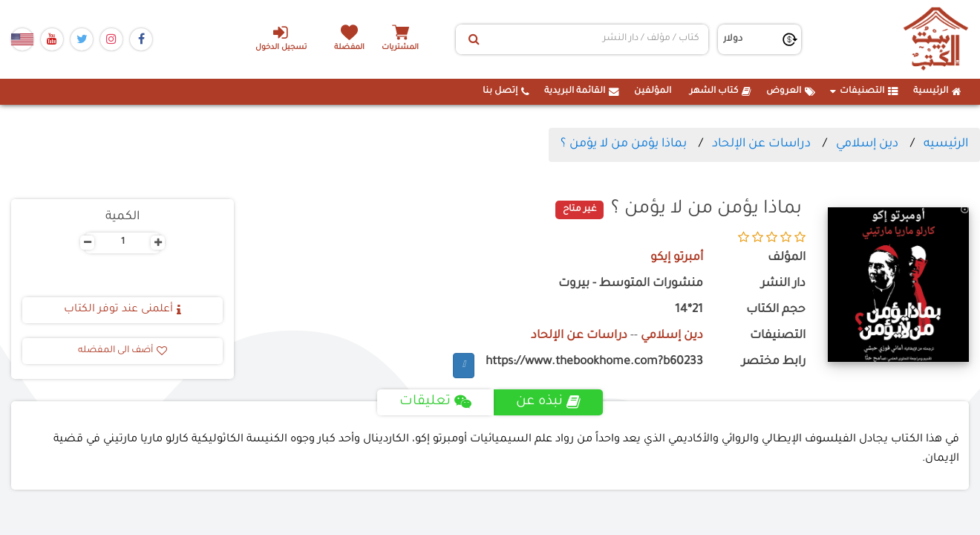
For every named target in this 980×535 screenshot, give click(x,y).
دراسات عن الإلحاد (761, 144)
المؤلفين (653, 91)
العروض (791, 91)
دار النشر (783, 284)
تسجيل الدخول (281, 38)
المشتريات (400, 48)
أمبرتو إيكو (677, 258)
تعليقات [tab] (435, 402)
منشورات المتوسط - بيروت (631, 284)
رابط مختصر (774, 362)
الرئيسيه (946, 144)
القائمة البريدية (582, 91)
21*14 (689, 310)
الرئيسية (937, 91)
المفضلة (349, 48)
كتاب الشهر (721, 91)
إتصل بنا (506, 91)
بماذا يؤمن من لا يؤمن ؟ (624, 144)
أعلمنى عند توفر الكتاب (122, 310)
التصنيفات (864, 91)
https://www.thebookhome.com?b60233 (594, 362)
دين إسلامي (867, 144)
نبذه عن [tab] (548, 402)
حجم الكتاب (776, 310)
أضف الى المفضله (122, 351)
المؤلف (787, 258)
